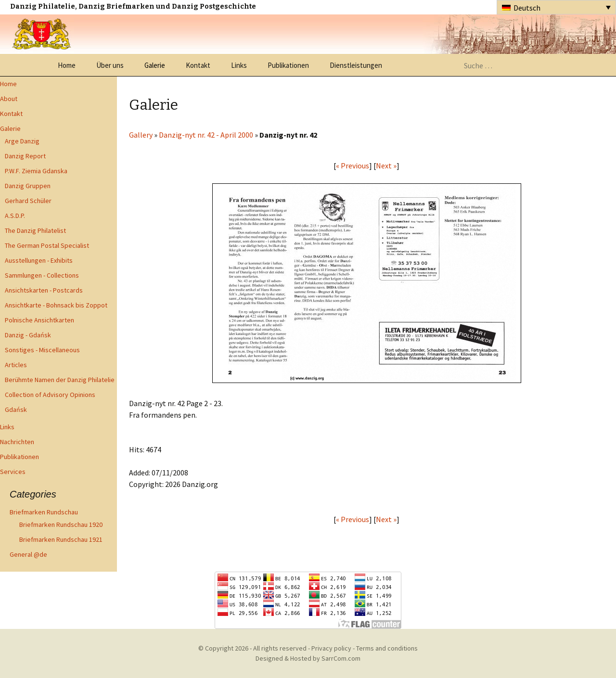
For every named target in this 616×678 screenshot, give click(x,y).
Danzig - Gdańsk (28, 335)
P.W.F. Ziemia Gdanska (36, 171)
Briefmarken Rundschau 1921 (61, 539)
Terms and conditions (387, 648)
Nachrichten (17, 442)
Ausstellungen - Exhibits (39, 260)
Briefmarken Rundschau (44, 512)
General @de (28, 554)
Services (13, 472)
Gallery (141, 135)
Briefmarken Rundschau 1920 (61, 524)
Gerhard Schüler (28, 201)
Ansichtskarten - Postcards (44, 290)
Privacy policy (331, 648)
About (9, 99)
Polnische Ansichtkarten (39, 320)
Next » (386, 166)
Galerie (155, 65)
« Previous (353, 166)
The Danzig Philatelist (35, 230)
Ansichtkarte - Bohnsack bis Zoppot (56, 305)
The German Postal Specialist (47, 245)
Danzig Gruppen (28, 186)
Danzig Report (25, 156)
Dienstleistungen (356, 65)
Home (67, 65)
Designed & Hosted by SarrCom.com (308, 658)
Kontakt (198, 65)
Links (239, 65)
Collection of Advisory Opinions (50, 395)
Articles (16, 365)
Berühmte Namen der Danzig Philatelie (60, 380)
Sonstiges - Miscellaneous (42, 350)
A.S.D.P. (15, 216)
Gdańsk (16, 409)
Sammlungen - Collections (42, 275)
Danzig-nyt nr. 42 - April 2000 (206, 135)
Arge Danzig (22, 141)
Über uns (110, 65)
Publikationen (288, 65)
